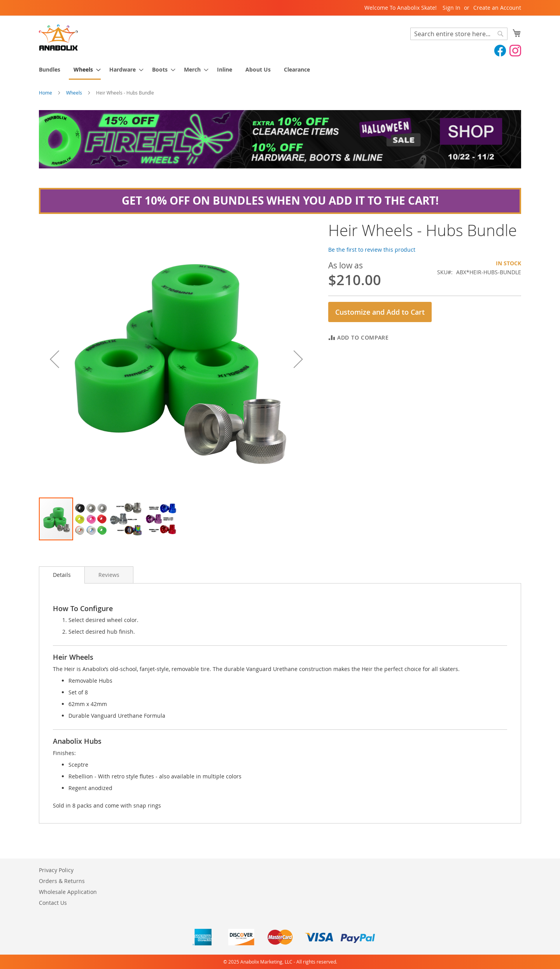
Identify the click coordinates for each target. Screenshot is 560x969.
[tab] (62, 575)
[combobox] (459, 34)
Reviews (109, 575)
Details (62, 575)
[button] (54, 359)
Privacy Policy (56, 870)
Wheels (74, 93)
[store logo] (58, 38)
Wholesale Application (68, 892)
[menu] (280, 70)
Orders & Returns (62, 881)
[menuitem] (50, 69)
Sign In (451, 8)
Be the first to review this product (372, 250)
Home (45, 93)
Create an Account (497, 8)
